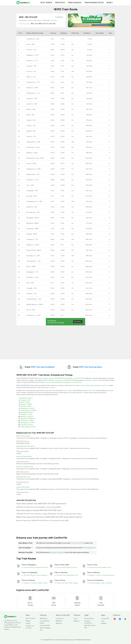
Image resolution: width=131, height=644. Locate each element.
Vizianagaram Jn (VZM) (28, 410)
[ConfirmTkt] (10, 616)
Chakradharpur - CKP (34, 299)
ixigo (75, 618)
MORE (110, 3)
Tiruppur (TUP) (25, 400)
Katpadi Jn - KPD (32, 88)
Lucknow (75, 567)
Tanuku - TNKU (31, 164)
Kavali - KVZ (30, 115)
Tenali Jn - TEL (31, 136)
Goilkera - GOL (32, 294)
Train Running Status (94, 3)
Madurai (41, 583)
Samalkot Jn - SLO (33, 180)
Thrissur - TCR (31, 50)
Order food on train (78, 543)
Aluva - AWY (31, 44)
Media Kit (59, 621)
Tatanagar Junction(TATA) (75, 378)
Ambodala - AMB (32, 229)
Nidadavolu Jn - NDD (33, 169)
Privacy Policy (89, 618)
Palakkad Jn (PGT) (27, 398)
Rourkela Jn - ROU (33, 277)
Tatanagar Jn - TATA (33, 315)
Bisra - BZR (30, 283)
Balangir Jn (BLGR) (27, 416)
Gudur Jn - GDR (32, 104)
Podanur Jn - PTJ (32, 61)
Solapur (71, 583)
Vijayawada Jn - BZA (33, 142)
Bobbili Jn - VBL (32, 207)
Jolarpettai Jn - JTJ (33, 82)
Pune (110, 567)
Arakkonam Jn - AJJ (33, 93)
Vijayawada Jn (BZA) (27, 408)
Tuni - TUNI (30, 185)
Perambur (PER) (26, 406)
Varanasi (63, 567)
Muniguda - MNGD (33, 223)
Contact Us (60, 618)
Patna (58, 567)
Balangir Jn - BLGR (33, 245)
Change (59, 17)
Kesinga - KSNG (32, 234)
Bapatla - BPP (31, 131)
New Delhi (45, 567)
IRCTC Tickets (46, 3)
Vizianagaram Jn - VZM (34, 201)
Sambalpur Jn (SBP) (27, 421)
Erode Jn (90, 391)
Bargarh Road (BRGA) (28, 419)
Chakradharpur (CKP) (28, 427)
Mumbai (69, 567)
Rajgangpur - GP (32, 272)
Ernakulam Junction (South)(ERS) (52, 378)
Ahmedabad (70, 575)
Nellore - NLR (31, 109)
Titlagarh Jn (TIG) (26, 414)
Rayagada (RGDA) (27, 412)
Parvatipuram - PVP (33, 212)
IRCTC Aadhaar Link (89, 548)
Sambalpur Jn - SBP (33, 256)
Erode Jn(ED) (67, 391)
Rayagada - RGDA (33, 218)
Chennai (26, 567)
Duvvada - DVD (32, 196)
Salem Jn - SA (31, 77)
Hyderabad (38, 567)
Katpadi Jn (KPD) (26, 404)
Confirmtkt (105, 618)
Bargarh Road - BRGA (34, 250)
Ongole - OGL (31, 120)
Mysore (32, 567)
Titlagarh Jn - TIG (32, 239)
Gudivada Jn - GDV (33, 147)
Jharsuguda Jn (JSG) (28, 423)
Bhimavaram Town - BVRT (35, 158)
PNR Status (60, 3)
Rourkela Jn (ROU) (27, 425)
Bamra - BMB (31, 266)
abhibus (76, 621)
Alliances (59, 623)
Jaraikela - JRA (32, 288)
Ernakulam (109, 583)
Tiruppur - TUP (31, 66)
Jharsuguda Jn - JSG (34, 261)
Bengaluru (104, 567)
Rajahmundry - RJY (33, 174)
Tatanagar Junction (101, 385)
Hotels (28, 623)
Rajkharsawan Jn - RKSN (35, 304)
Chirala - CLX (31, 126)
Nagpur (76, 583)
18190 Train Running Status (91, 367)
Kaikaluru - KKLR (32, 153)
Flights (28, 621)
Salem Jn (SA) (25, 402)
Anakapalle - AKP (32, 191)
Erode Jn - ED (31, 71)
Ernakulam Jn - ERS (33, 39)
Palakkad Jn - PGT (32, 55)
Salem (46, 583)
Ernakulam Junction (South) (82, 385)
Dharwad (112, 575)
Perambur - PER (32, 98)
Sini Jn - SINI (31, 310)
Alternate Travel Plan (57, 552)
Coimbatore (34, 583)
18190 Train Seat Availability (43, 367)
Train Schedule (75, 3)
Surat (76, 575)
